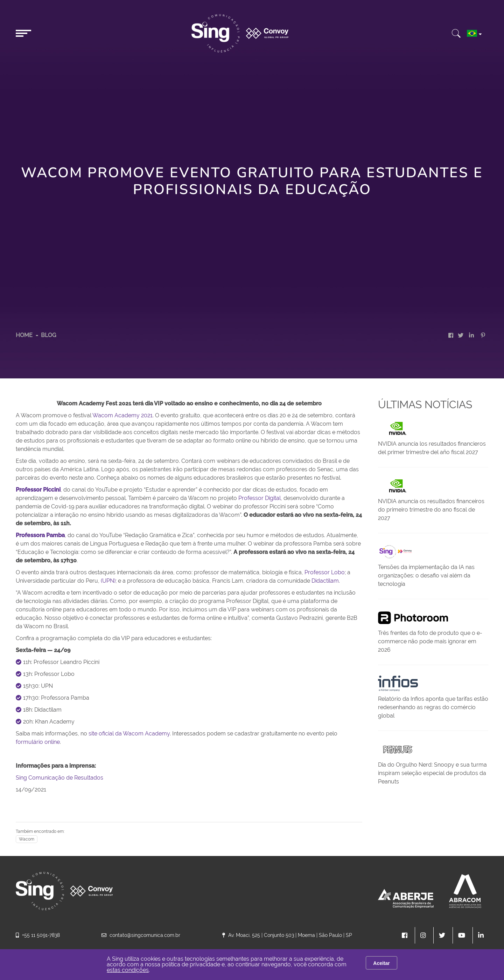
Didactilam (325, 581)
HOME (24, 335)
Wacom (27, 839)
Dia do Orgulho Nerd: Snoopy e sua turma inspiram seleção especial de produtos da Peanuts (432, 773)
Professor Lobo (325, 572)
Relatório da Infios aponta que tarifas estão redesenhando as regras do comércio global (433, 707)
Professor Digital (260, 498)
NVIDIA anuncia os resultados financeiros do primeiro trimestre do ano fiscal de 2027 (431, 510)
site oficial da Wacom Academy (129, 734)
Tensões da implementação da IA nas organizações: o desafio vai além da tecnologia (426, 575)
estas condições (128, 970)
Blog (48, 335)
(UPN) (108, 581)
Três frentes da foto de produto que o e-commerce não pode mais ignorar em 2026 (430, 641)
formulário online (38, 742)
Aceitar (381, 963)
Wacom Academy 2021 (122, 415)
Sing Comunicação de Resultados (59, 778)
